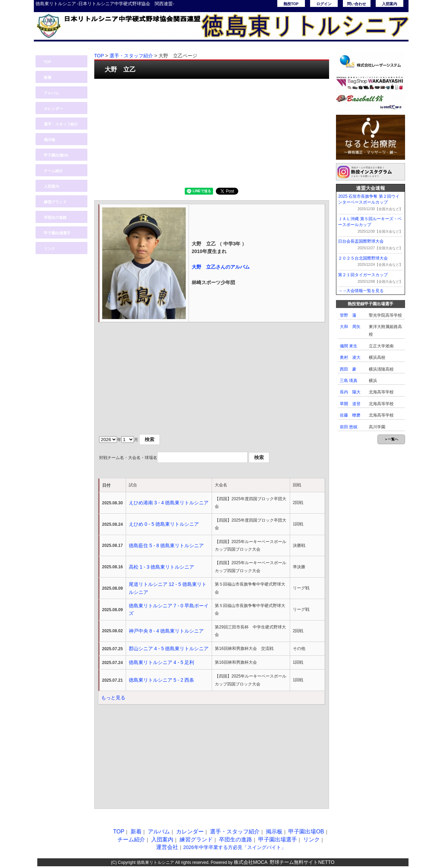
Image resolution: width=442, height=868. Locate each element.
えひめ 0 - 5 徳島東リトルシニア (164, 524)
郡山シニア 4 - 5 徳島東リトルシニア (169, 648)
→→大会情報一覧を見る (361, 291)
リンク (50, 249)
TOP (48, 62)
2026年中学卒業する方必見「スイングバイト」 (234, 847)
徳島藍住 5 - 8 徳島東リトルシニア (166, 545)
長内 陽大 (350, 392)
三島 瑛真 (349, 381)
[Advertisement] (212, 132)
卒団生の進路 (55, 217)
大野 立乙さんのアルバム (221, 267)
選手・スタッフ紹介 (61, 124)
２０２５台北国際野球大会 (363, 258)
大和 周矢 (350, 327)
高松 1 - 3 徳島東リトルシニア (162, 567)
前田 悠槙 (349, 427)
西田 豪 (348, 369)
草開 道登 (350, 404)
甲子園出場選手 (57, 233)
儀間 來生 (349, 346)
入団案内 (390, 4)
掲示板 (50, 140)
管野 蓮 (348, 315)
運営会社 (167, 847)
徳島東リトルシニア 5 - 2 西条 (162, 680)
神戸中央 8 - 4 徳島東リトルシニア (166, 631)
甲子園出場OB (56, 155)
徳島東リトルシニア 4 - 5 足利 (162, 662)
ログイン (324, 4)
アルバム (51, 93)
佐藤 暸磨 (350, 415)
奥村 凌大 (350, 357)
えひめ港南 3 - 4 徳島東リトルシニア (169, 503)
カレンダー (53, 109)
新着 (48, 77)
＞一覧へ (391, 439)
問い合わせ (357, 4)
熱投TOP (291, 4)
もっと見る (113, 698)
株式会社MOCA (251, 862)
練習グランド (55, 202)
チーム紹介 (53, 171)
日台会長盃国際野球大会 (361, 241)
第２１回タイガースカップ (363, 275)
